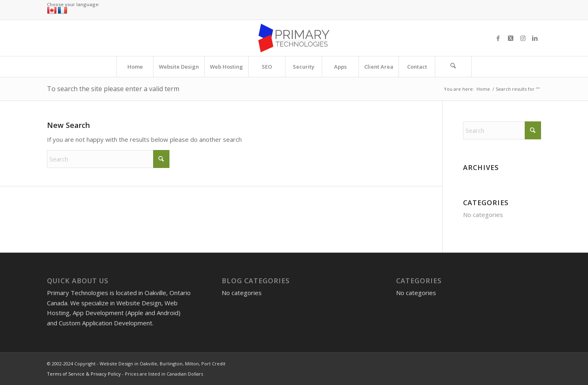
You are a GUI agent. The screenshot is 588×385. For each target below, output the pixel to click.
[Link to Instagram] (523, 38)
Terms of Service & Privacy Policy (84, 374)
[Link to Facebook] (498, 38)
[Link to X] (510, 38)
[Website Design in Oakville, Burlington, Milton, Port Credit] (294, 38)
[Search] (453, 67)
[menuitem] (135, 67)
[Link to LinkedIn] (535, 38)
